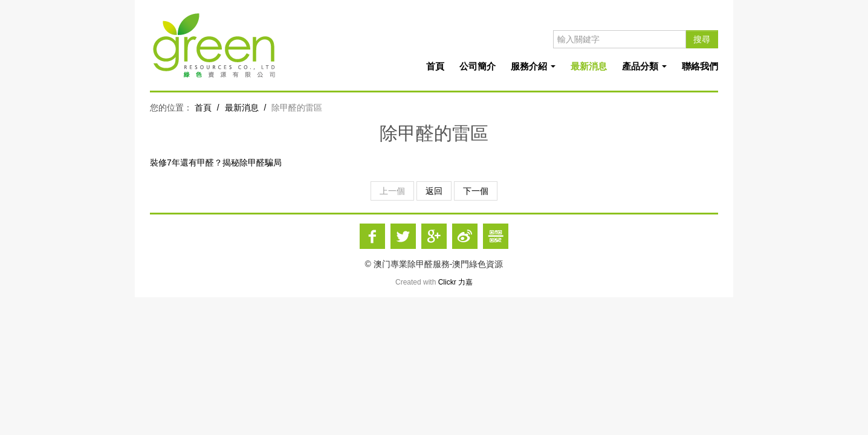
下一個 (476, 191)
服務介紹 (533, 66)
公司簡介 (478, 66)
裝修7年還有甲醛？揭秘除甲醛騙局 (216, 163)
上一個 (392, 191)
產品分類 (644, 66)
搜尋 (702, 39)
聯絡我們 (700, 66)
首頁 (435, 66)
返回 (434, 191)
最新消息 (589, 66)
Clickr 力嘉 (455, 282)
